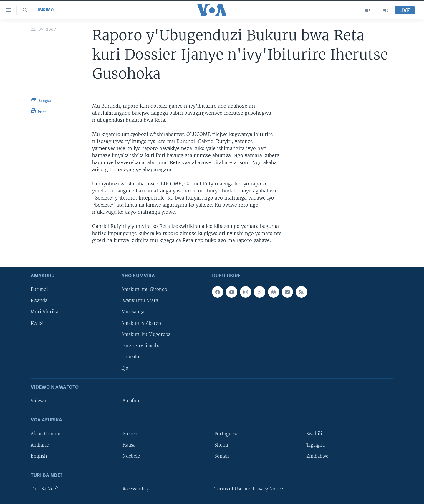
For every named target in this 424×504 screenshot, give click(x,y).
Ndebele (131, 456)
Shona (221, 445)
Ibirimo (46, 10)
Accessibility (136, 489)
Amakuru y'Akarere (142, 323)
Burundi (39, 290)
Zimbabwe (317, 456)
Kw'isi (37, 323)
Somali (222, 456)
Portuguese (226, 434)
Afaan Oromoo (46, 434)
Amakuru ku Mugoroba (146, 335)
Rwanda (39, 301)
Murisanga (133, 312)
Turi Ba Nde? (44, 489)
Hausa (129, 445)
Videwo (38, 401)
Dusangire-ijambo (141, 346)
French (130, 434)
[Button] (41, 101)
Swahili (314, 434)
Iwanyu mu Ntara (140, 301)
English (39, 456)
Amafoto (132, 401)
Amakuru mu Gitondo (144, 290)
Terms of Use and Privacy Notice (249, 489)
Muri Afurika (44, 312)
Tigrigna (315, 445)
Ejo (125, 368)
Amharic (40, 445)
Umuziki (130, 357)
